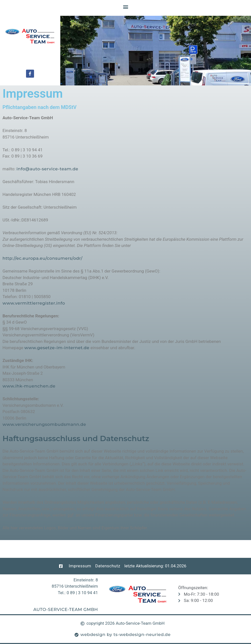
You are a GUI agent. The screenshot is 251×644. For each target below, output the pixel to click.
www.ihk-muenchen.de (29, 386)
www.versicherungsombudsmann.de (44, 424)
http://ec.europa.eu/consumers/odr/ (42, 258)
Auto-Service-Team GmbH (66, 609)
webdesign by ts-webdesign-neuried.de (125, 634)
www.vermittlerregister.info (34, 303)
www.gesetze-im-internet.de (57, 348)
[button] (126, 7)
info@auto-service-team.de (47, 169)
